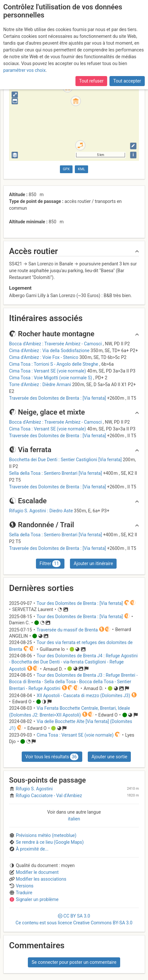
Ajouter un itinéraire (93, 563)
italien (74, 819)
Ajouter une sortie (109, 757)
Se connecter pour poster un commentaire (74, 962)
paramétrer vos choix (24, 70)
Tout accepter (127, 81)
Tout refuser (91, 81)
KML (82, 169)
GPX (66, 169)
